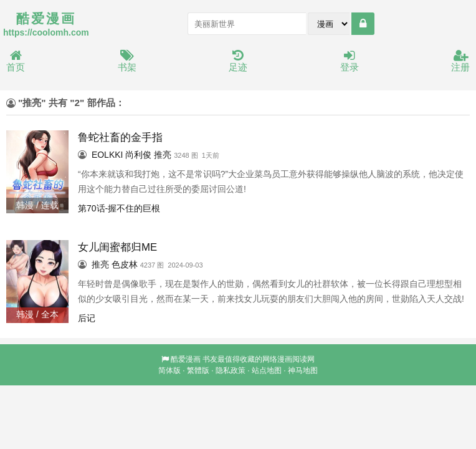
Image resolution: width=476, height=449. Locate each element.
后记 (87, 318)
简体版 (169, 370)
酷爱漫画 (186, 359)
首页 (16, 61)
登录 (350, 61)
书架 (127, 61)
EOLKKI (107, 155)
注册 (460, 61)
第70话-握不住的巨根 (119, 208)
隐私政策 (231, 370)
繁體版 (198, 370)
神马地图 (303, 370)
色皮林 (125, 264)
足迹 (238, 61)
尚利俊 (138, 155)
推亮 (163, 155)
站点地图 (267, 370)
